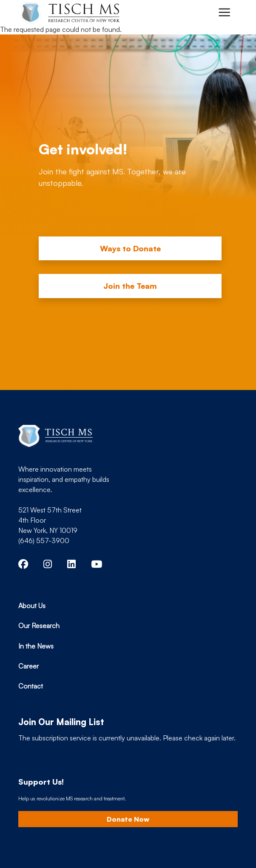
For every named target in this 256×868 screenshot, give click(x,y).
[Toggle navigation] (224, 12)
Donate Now (128, 819)
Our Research (39, 626)
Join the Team (130, 286)
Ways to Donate (130, 248)
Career (28, 666)
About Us (32, 606)
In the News (36, 646)
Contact (31, 686)
